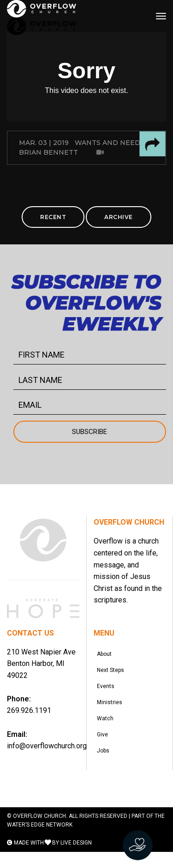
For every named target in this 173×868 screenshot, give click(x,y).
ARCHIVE (119, 217)
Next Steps (112, 674)
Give (104, 747)
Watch (107, 729)
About (106, 655)
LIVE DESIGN (76, 859)
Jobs (104, 766)
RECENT (53, 217)
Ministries (111, 711)
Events (107, 692)
